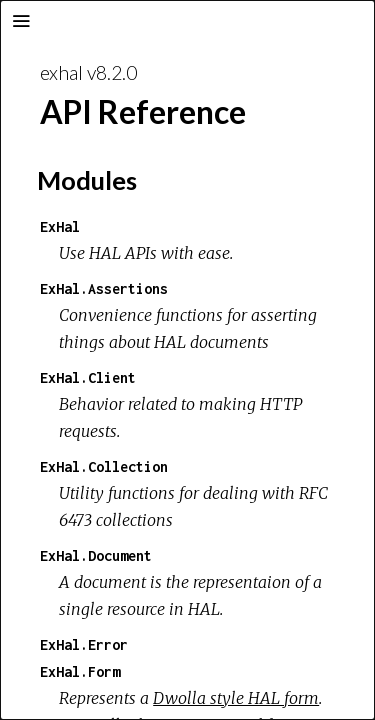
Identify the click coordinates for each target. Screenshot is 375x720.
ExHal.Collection (104, 466)
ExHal (60, 226)
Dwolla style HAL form (236, 698)
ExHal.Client (88, 377)
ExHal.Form (80, 671)
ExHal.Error (84, 644)
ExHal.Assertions (104, 288)
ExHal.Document (96, 555)
